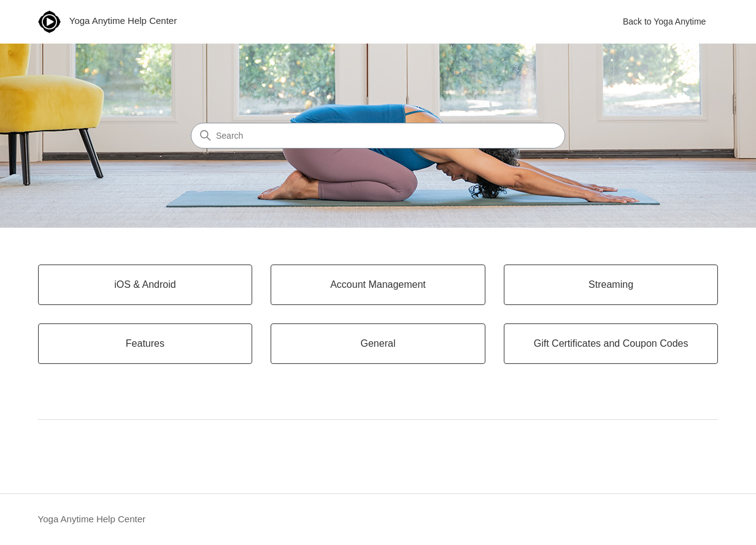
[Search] (378, 136)
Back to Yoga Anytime (664, 21)
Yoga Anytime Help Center (92, 519)
